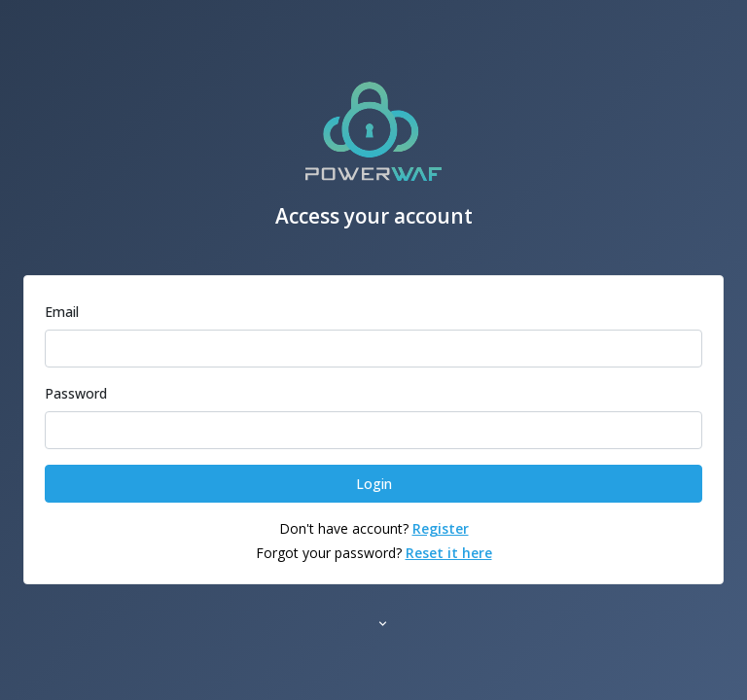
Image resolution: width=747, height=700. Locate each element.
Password (76, 393)
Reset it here (449, 553)
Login (374, 484)
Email (62, 312)
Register (441, 528)
